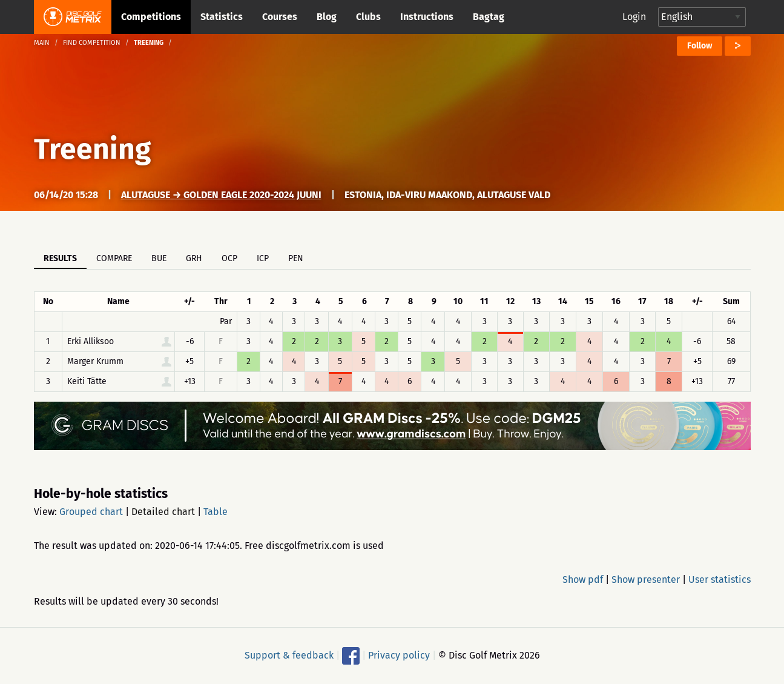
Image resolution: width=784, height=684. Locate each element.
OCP (229, 258)
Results (60, 258)
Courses (280, 17)
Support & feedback (289, 655)
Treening (92, 149)
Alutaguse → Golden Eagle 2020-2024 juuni (221, 195)
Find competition (92, 43)
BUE (159, 258)
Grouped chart (91, 512)
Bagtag (489, 17)
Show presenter (646, 579)
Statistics (222, 17)
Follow (700, 46)
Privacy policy (399, 655)
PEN (296, 258)
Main (42, 43)
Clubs (368, 17)
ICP (263, 258)
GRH (194, 258)
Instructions (427, 17)
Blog (327, 17)
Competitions (151, 17)
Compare (114, 258)
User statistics (720, 579)
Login (634, 17)
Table (216, 512)
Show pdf (583, 579)
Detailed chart (163, 512)
